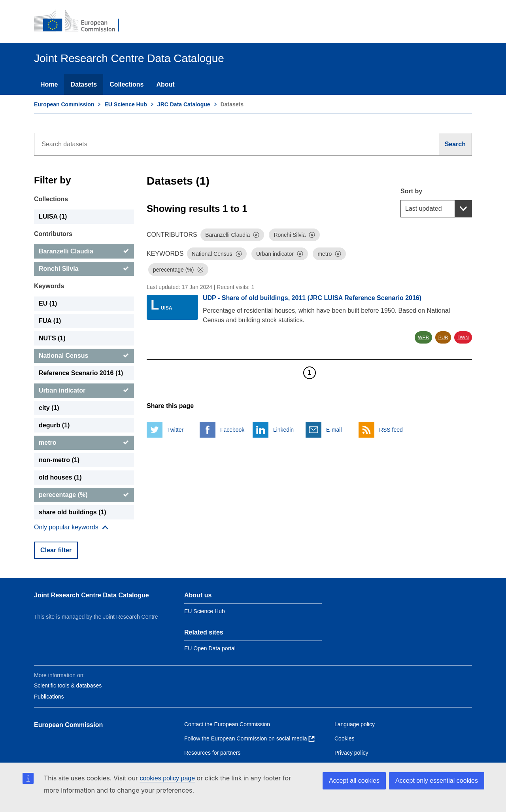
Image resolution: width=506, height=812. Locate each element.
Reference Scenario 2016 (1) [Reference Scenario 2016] (81, 373)
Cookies (345, 738)
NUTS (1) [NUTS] (52, 338)
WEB (423, 338)
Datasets (84, 84)
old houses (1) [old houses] (60, 477)
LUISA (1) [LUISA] (53, 216)
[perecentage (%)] (84, 495)
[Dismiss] (256, 235)
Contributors (53, 234)
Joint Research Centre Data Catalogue (92, 595)
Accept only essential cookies (437, 781)
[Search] (455, 144)
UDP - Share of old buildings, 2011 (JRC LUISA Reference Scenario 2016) (312, 298)
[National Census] (84, 356)
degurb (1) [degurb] (54, 425)
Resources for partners (212, 753)
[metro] (84, 443)
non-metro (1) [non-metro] (59, 460)
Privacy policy (351, 753)
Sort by (411, 191)
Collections (126, 84)
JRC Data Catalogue (184, 104)
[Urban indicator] (84, 391)
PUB (443, 338)
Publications (49, 697)
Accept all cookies (354, 781)
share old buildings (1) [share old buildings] (73, 512)
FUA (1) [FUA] (50, 321)
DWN (463, 338)
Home (49, 84)
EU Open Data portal (210, 648)
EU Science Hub (126, 104)
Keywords (49, 286)
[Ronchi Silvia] (84, 269)
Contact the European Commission (227, 724)
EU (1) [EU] (48, 303)
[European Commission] (82, 21)
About (165, 84)
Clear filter (56, 550)
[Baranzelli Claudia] (84, 251)
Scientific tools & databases (68, 685)
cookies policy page (167, 778)
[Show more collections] (71, 527)
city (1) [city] (49, 408)
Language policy (355, 724)
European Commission (64, 104)
